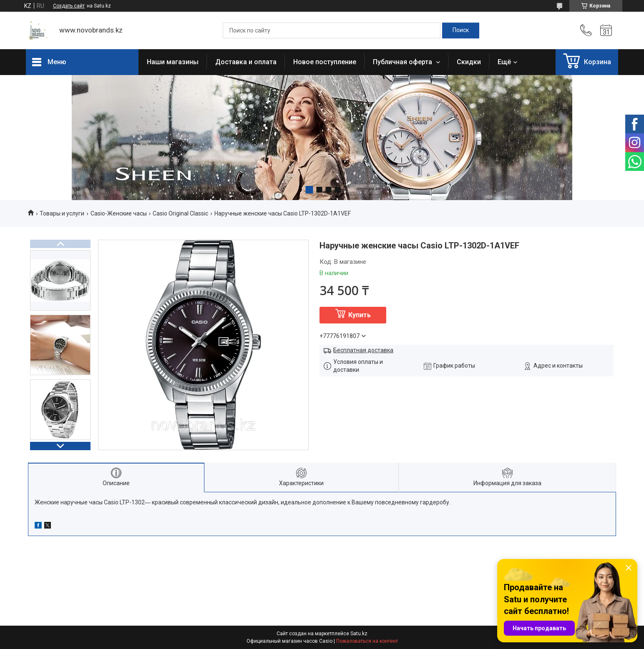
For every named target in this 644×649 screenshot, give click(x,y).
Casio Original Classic (180, 213)
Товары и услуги (62, 213)
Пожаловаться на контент (367, 641)
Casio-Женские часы (119, 213)
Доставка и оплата (246, 62)
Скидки (469, 62)
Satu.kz (359, 634)
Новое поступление (325, 62)
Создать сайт (69, 6)
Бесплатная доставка (363, 350)
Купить (360, 315)
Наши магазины (173, 62)
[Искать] (461, 30)
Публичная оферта (403, 62)
